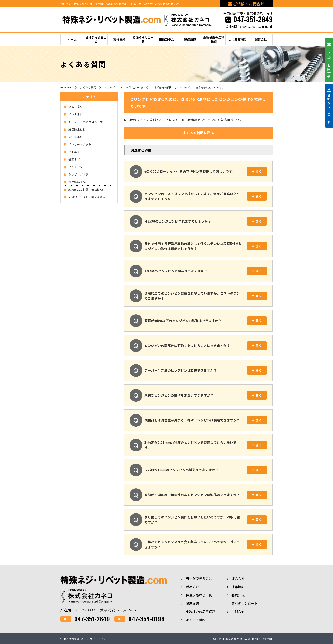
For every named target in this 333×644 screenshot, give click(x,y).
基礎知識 (238, 595)
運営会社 (238, 578)
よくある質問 (196, 620)
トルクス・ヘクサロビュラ (86, 122)
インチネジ (76, 114)
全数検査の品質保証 (201, 612)
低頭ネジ (74, 159)
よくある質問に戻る (198, 133)
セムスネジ (76, 107)
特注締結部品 (77, 182)
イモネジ (74, 152)
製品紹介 (192, 587)
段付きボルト (77, 137)
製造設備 (192, 603)
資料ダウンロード (245, 603)
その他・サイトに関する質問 (87, 197)
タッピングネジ (78, 174)
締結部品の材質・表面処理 (86, 189)
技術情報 (238, 587)
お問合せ (238, 612)
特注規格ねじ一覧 (199, 595)
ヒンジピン (76, 167)
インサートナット (80, 144)
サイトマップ (98, 639)
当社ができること (199, 578)
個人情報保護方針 (74, 639)
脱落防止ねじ (77, 129)
